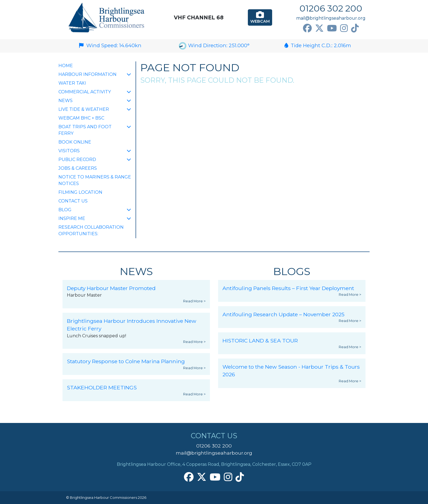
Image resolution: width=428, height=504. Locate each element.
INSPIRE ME (72, 218)
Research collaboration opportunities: (91, 230)
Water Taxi (72, 83)
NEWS (66, 101)
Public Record (77, 159)
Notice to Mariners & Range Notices (95, 180)
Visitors (69, 151)
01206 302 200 (331, 8)
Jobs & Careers (78, 168)
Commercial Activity (85, 92)
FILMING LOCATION (80, 192)
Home (66, 66)
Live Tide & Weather (84, 109)
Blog (65, 210)
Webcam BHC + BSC (81, 118)
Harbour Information (87, 74)
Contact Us (73, 201)
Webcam (260, 17)
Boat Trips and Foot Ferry (85, 130)
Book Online (75, 142)
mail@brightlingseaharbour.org (331, 18)
